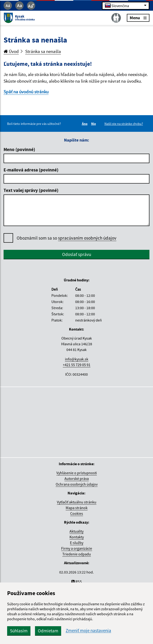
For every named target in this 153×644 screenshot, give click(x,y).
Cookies (77, 513)
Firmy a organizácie (77, 548)
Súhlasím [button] (19, 631)
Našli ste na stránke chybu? (124, 124)
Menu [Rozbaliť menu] (138, 18)
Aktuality (76, 531)
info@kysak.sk (77, 359)
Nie (94, 124)
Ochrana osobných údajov (77, 484)
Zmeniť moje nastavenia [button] (88, 631)
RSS (77, 582)
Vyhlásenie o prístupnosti (77, 473)
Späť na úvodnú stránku (26, 92)
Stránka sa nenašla (43, 51)
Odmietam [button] (48, 631)
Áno (85, 124)
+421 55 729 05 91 (77, 365)
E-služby (77, 543)
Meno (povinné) (19, 149)
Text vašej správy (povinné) (31, 190)
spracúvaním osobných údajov (87, 238)
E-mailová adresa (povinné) (31, 170)
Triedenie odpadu (77, 554)
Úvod (11, 51)
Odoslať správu (77, 254)
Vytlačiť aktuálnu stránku (77, 502)
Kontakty (77, 537)
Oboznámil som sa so (67, 238)
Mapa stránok (77, 508)
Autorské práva (77, 478)
